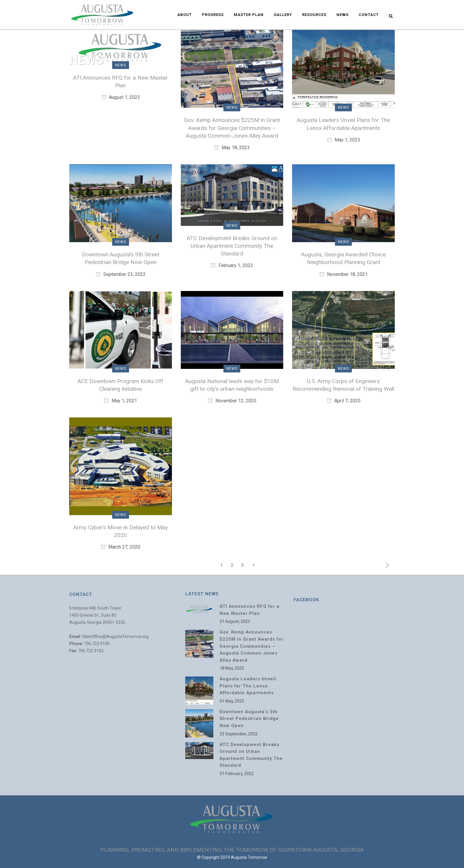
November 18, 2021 (344, 274)
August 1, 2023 (121, 97)
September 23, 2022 (121, 274)
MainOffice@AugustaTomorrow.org (115, 636)
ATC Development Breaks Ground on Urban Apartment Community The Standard (232, 246)
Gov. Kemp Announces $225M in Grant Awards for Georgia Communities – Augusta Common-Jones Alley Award (232, 128)
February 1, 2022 (232, 265)
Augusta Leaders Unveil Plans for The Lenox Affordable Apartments (248, 686)
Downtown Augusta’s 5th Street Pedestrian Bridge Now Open (249, 719)
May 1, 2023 (344, 140)
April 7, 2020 (344, 401)
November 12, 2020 (232, 401)
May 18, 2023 (232, 148)
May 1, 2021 (120, 401)
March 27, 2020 (120, 547)
